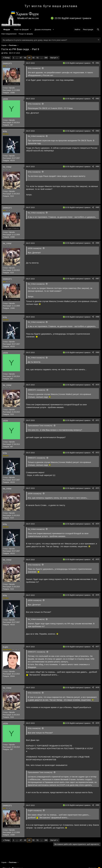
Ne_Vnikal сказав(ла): (36, 136)
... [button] (17, 58)
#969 (97, 352)
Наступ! (53, 58)
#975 (97, 559)
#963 (97, 131)
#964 (97, 166)
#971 (97, 420)
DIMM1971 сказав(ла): (37, 390)
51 (38, 58)
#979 (97, 723)
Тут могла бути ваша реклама (51, 6)
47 (21, 58)
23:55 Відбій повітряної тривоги (73, 18)
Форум (7, 29)
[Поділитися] (93, 63)
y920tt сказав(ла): (35, 248)
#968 (97, 317)
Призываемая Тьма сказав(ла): (40, 426)
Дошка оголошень (43, 29)
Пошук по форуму (26, 34)
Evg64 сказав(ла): (35, 810)
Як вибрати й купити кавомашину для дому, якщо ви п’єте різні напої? (35, 40)
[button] (31, 29)
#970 (97, 385)
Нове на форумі (21, 29)
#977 (97, 647)
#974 (97, 524)
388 (46, 58)
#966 (97, 243)
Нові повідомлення (9, 34)
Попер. (7, 58)
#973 (97, 488)
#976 (97, 595)
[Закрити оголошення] (98, 40)
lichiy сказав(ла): (34, 68)
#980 (97, 805)
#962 (97, 99)
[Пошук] (98, 29)
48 (25, 58)
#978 (97, 687)
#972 (97, 453)
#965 (97, 207)
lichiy (6, 53)
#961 (97, 63)
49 (29, 58)
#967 (97, 279)
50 (33, 58)
